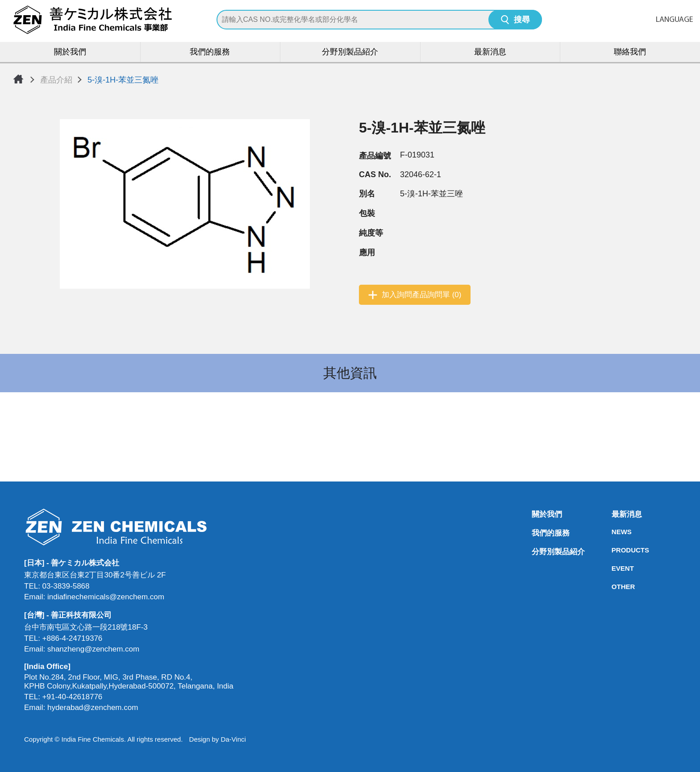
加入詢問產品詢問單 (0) (422, 295)
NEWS (614, 532)
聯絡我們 (630, 52)
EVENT (614, 568)
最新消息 (490, 52)
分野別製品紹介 (350, 52)
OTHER (614, 587)
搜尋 (522, 20)
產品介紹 (56, 80)
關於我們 (70, 52)
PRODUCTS (614, 550)
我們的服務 (210, 52)
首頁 (18, 79)
